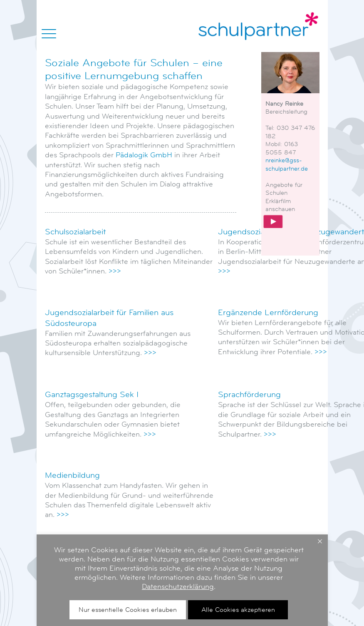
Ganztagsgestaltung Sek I (92, 395)
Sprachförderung (249, 395)
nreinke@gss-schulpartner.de (287, 164)
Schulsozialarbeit (75, 232)
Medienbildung (72, 475)
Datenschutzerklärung (261, 586)
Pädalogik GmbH (144, 155)
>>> (115, 271)
